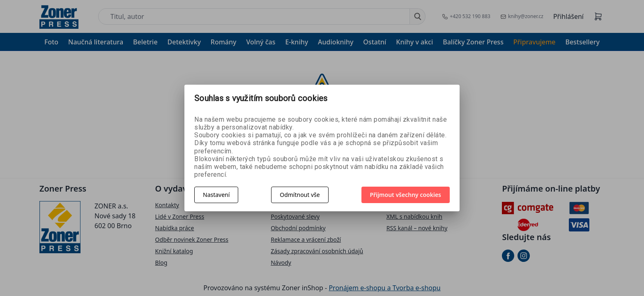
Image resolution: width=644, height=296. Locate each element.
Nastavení (216, 195)
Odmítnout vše (300, 195)
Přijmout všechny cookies (406, 195)
